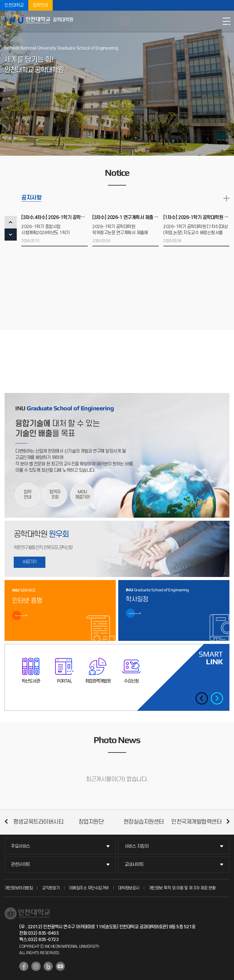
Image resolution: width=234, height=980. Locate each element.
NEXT (11, 235)
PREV (11, 222)
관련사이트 (21, 865)
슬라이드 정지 (15, 139)
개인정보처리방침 (19, 888)
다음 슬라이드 (22, 139)
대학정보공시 (129, 888)
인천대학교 (14, 5)
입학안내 (41, 5)
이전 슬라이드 (8, 139)
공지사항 (31, 198)
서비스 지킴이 (137, 846)
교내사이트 (134, 865)
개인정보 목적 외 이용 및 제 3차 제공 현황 (182, 888)
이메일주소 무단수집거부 (89, 888)
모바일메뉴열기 (226, 21)
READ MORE (226, 198)
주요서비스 (21, 846)
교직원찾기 (51, 888)
